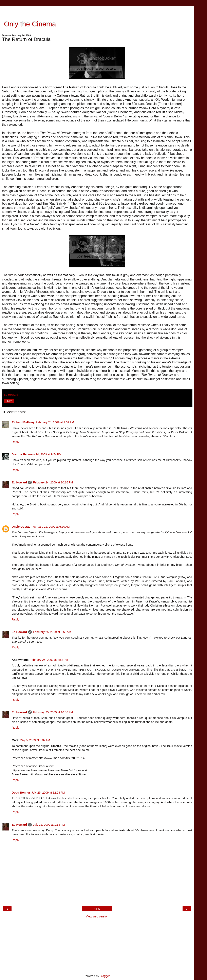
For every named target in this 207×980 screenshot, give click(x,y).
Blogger (105, 976)
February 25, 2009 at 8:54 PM (49, 660)
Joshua (17, 454)
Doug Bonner (21, 793)
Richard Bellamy (23, 422)
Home (97, 909)
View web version (97, 916)
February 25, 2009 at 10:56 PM (53, 712)
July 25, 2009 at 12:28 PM (48, 793)
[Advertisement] (97, 11)
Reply (15, 442)
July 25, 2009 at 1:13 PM (49, 825)
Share (9, 401)
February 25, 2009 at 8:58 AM (52, 632)
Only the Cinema (29, 24)
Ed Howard (19, 482)
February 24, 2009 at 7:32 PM (55, 422)
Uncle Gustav (21, 527)
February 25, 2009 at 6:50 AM (51, 527)
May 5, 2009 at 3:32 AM (35, 740)
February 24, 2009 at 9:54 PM (42, 454)
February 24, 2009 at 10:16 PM (53, 482)
